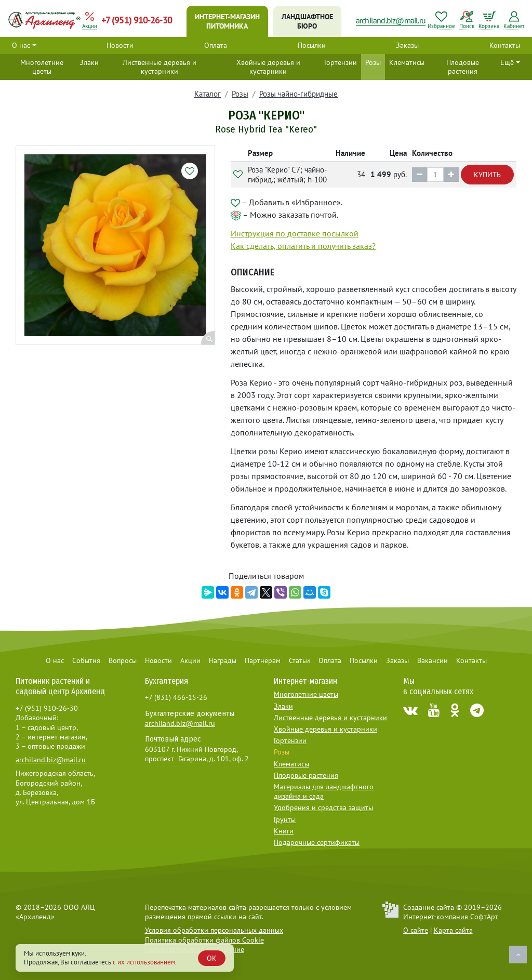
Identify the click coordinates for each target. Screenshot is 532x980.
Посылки (312, 45)
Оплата (216, 45)
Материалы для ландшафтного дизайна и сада (324, 791)
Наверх (518, 955)
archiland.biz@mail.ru (391, 20)
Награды (223, 660)
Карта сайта (453, 930)
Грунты (285, 819)
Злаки (89, 62)
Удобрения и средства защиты (323, 807)
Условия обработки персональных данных (214, 930)
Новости (120, 45)
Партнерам (263, 660)
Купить (487, 175)
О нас (21, 45)
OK (212, 958)
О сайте (416, 930)
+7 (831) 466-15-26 (176, 697)
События (86, 660)
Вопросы (123, 660)
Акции (190, 660)
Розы (373, 62)
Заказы (407, 45)
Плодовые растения (463, 67)
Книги (284, 831)
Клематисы (407, 62)
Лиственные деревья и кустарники (159, 67)
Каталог (208, 94)
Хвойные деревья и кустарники (268, 67)
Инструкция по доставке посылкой (295, 233)
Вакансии (433, 660)
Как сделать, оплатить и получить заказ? (303, 246)
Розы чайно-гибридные (298, 94)
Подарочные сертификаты (317, 842)
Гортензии (341, 62)
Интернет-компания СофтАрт (451, 917)
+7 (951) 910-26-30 (137, 20)
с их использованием (144, 962)
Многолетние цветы (42, 67)
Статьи (300, 660)
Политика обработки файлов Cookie (204, 940)
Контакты (505, 45)
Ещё (507, 62)
